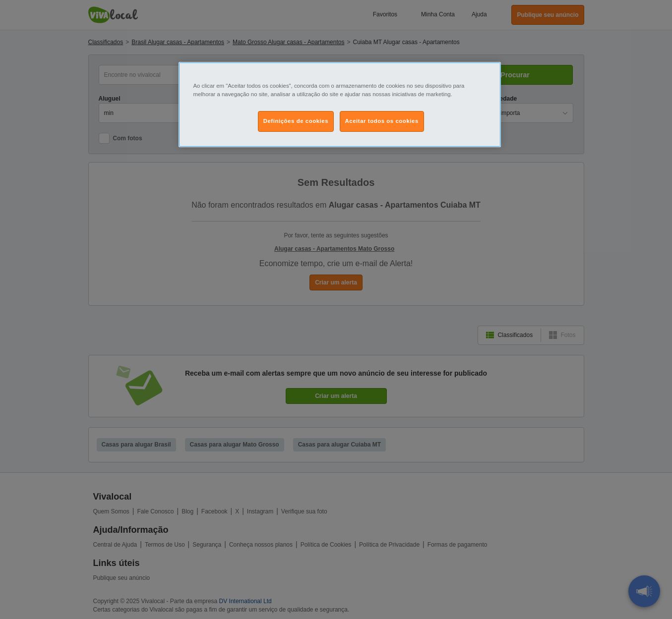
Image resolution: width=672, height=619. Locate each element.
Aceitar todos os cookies (382, 121)
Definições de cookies (296, 121)
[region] (340, 105)
